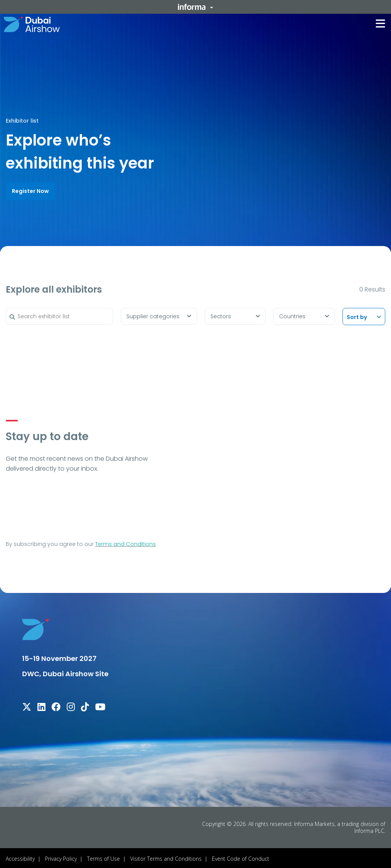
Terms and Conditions (125, 542)
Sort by (357, 316)
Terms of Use (103, 857)
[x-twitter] (27, 707)
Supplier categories (153, 315)
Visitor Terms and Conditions (166, 857)
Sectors (221, 315)
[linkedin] (41, 707)
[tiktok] (85, 707)
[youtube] (100, 707)
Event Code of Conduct (241, 857)
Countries (292, 315)
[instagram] (71, 707)
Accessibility (20, 857)
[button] (195, 7)
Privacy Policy (61, 857)
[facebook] (56, 707)
